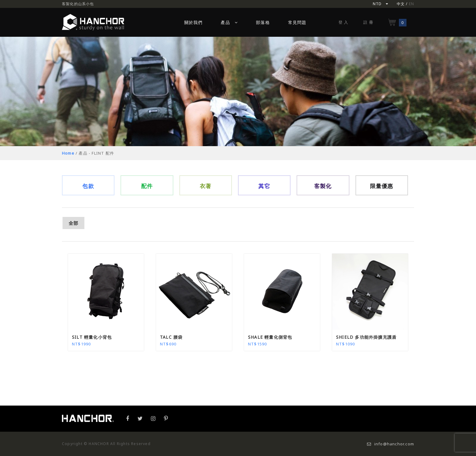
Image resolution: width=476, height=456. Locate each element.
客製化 (323, 186)
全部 (73, 223)
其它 (264, 186)
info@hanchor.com (391, 444)
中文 (401, 4)
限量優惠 (382, 186)
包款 (88, 186)
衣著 (206, 186)
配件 (147, 186)
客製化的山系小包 (78, 4)
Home (68, 153)
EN (411, 4)
